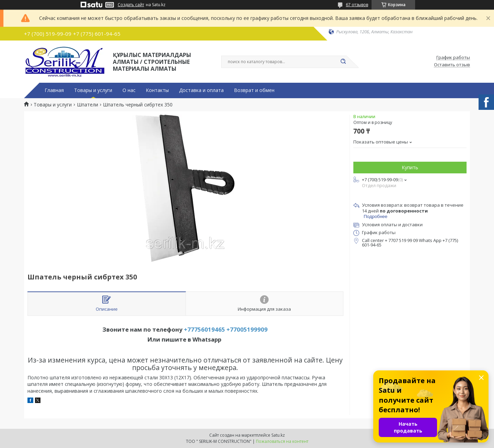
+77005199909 (247, 329)
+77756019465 (204, 329)
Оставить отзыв (452, 65)
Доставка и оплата (201, 90)
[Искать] (343, 62)
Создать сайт (131, 5)
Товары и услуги (93, 90)
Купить (410, 167)
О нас (129, 90)
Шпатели (87, 105)
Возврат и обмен (254, 90)
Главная (54, 90)
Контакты (157, 90)
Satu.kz (278, 435)
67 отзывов (357, 5)
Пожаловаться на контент (282, 441)
